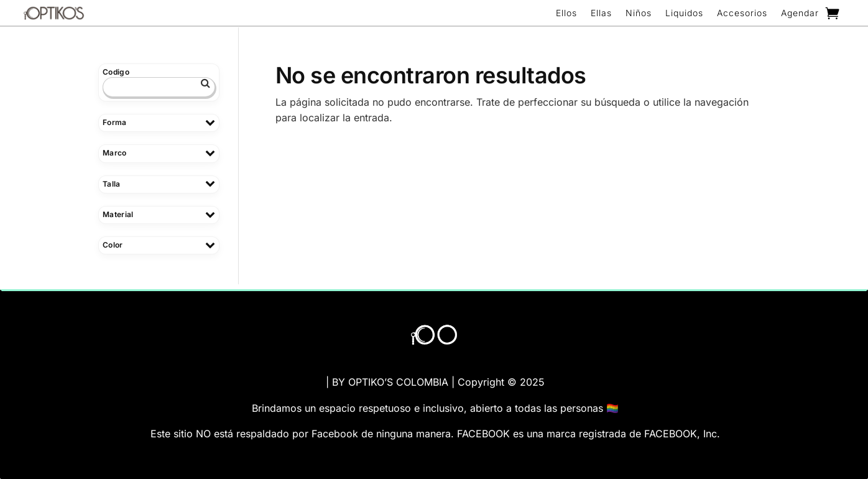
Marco (159, 153)
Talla (159, 184)
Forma (159, 122)
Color (159, 245)
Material (159, 214)
